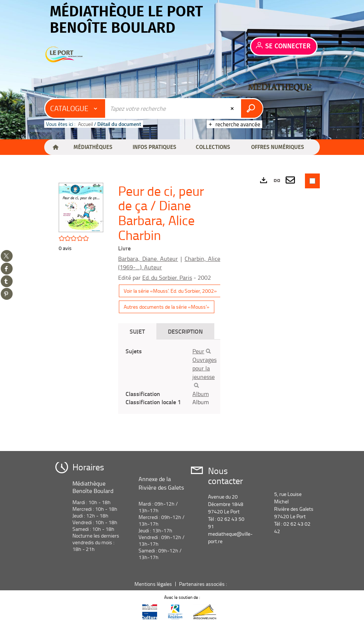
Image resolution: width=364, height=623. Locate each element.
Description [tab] (185, 331)
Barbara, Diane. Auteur (148, 259)
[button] (93, 147)
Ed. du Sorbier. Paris (167, 278)
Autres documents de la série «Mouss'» (167, 307)
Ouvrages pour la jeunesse (204, 368)
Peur (198, 351)
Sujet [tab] (137, 331)
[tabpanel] (169, 377)
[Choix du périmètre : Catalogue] (75, 108)
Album (201, 394)
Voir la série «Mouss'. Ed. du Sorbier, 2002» (170, 291)
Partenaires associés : (204, 584)
